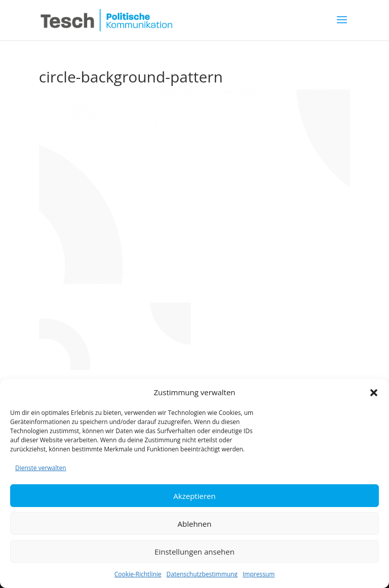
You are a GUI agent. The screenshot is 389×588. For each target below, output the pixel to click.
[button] (374, 393)
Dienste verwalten (41, 468)
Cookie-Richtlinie (138, 574)
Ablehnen (195, 524)
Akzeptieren (194, 496)
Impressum (259, 574)
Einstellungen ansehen (194, 552)
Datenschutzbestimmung (202, 574)
